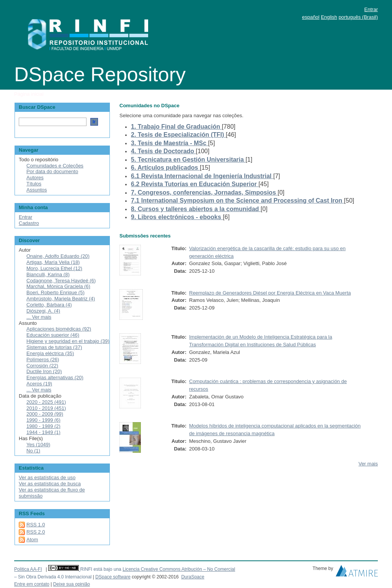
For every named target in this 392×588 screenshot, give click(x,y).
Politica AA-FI (28, 569)
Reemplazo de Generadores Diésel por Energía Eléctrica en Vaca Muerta (270, 293)
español (311, 17)
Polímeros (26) (43, 360)
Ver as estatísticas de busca (50, 484)
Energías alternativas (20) (55, 378)
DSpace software (113, 577)
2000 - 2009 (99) (45, 414)
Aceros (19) (39, 384)
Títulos (34, 184)
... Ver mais (39, 317)
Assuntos (37, 190)
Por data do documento (52, 171)
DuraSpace (193, 577)
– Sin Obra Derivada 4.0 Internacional (53, 577)
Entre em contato (32, 584)
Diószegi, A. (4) (43, 311)
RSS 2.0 (36, 532)
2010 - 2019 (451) (46, 408)
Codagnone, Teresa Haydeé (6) (61, 281)
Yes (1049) (38, 445)
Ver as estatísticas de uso (47, 477)
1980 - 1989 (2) (43, 426)
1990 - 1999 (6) (43, 420)
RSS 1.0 (36, 525)
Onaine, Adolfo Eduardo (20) (58, 256)
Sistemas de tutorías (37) (54, 347)
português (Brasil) (358, 17)
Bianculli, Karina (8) (48, 274)
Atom (32, 540)
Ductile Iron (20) (44, 371)
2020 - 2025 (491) (46, 402)
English (329, 17)
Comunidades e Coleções (55, 166)
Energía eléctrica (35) (50, 353)
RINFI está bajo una (100, 569)
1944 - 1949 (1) (43, 432)
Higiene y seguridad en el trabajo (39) (68, 341)
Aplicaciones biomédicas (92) (59, 329)
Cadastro (29, 223)
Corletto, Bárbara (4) (49, 305)
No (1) (33, 451)
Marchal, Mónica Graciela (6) (58, 286)
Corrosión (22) (42, 366)
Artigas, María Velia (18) (53, 262)
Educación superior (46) (53, 335)
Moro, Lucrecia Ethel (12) (54, 268)
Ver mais (368, 464)
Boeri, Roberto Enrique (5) (56, 292)
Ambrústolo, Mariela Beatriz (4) (61, 299)
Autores (35, 178)
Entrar (371, 9)
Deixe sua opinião (72, 584)
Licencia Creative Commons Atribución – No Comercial (179, 569)
